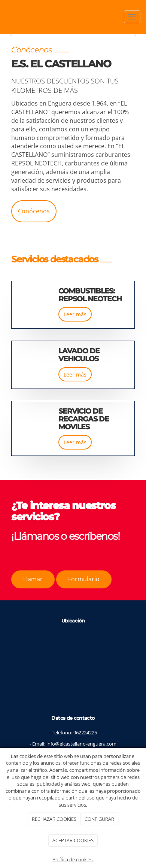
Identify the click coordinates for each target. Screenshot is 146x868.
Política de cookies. (73, 859)
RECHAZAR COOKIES (54, 819)
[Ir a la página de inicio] (4, 17)
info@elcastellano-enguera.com (81, 744)
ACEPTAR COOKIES (73, 840)
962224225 (85, 733)
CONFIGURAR (99, 819)
